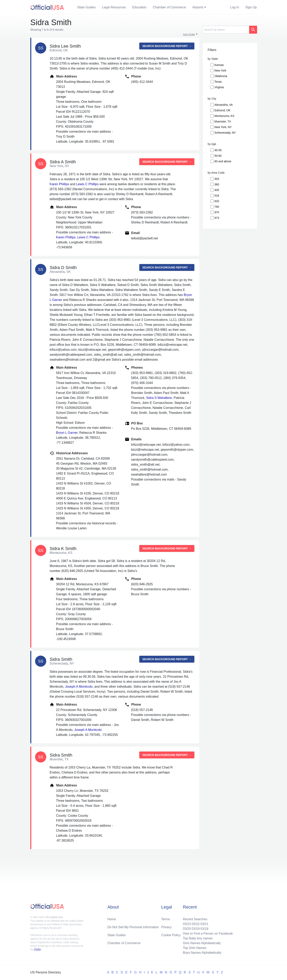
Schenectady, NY (225, 133)
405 (217, 190)
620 (217, 201)
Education (139, 7)
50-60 (218, 156)
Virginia (219, 87)
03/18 (204, 929)
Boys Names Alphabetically (202, 953)
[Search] (226, 30)
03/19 (196, 929)
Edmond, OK (222, 110)
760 (217, 207)
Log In (235, 7)
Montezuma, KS (224, 116)
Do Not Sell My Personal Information (133, 927)
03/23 (187, 924)
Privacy (166, 927)
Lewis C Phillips (87, 184)
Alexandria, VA (224, 105)
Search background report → (167, 46)
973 (217, 218)
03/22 (196, 924)
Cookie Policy (171, 935)
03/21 (204, 924)
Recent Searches (195, 919)
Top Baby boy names (198, 938)
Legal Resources (114, 7)
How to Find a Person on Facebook (208, 933)
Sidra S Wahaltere (159, 398)
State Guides (86, 7)
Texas (218, 82)
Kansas (219, 65)
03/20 (187, 929)
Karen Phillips (59, 184)
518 (217, 196)
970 (217, 212)
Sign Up (251, 7)
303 (217, 179)
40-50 (218, 150)
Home (112, 919)
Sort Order (189, 34)
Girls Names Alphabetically (202, 943)
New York (220, 70)
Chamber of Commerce (169, 7)
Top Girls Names (195, 948)
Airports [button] (198, 7)
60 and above (223, 161)
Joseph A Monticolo (79, 687)
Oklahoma (221, 76)
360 (217, 184)
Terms (166, 919)
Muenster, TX (223, 121)
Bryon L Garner (67, 433)
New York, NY (223, 127)
